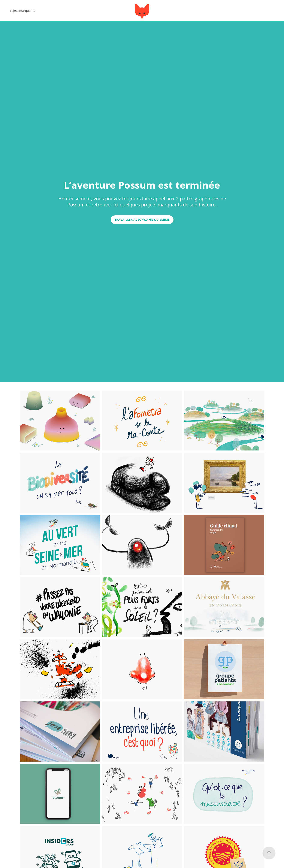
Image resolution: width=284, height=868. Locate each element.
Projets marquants (22, 11)
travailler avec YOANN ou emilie (142, 220)
